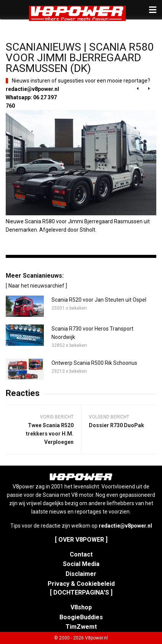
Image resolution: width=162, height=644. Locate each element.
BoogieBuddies (81, 617)
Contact (81, 554)
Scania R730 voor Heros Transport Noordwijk (92, 333)
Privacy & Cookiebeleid (81, 584)
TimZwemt (81, 627)
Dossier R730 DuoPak (116, 425)
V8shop (81, 607)
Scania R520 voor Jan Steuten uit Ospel (99, 300)
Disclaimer (81, 574)
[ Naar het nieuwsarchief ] (36, 286)
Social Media (81, 564)
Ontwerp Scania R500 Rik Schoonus (94, 363)
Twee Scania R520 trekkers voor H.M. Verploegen (50, 434)
